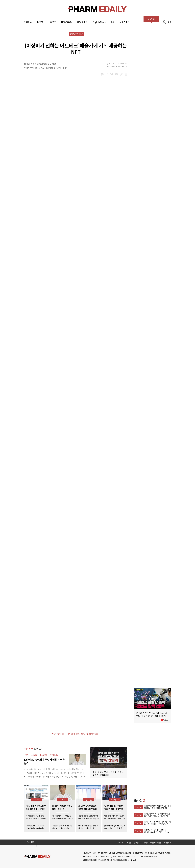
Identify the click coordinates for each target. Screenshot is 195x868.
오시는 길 (129, 843)
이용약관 (145, 843)
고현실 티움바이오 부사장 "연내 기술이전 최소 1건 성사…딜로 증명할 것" (55, 769)
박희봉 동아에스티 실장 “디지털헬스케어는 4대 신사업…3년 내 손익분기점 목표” (58, 773)
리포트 (53, 22)
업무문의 (137, 843)
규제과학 (34, 755)
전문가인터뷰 (76, 34)
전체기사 (28, 22)
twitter (112, 74)
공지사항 (30, 842)
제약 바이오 (82, 22)
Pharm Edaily (37, 856)
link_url (121, 74)
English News (99, 22)
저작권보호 (167, 843)
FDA (26, 755)
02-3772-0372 (126, 856)
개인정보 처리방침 (156, 843)
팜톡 (112, 22)
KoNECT (44, 755)
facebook (107, 74)
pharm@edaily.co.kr (150, 856)
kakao (102, 74)
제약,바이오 (115, 800)
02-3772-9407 (117, 856)
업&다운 (89, 800)
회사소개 (120, 843)
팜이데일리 (54, 755)
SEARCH (169, 22)
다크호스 (41, 22)
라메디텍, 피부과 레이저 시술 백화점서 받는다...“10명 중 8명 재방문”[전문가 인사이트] (60, 776)
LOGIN (163, 22)
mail (116, 74)
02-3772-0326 (100, 856)
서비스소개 (125, 22)
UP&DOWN (67, 22)
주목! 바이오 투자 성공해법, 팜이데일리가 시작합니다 (108, 773)
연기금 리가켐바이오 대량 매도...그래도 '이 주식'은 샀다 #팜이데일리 (152, 714)
